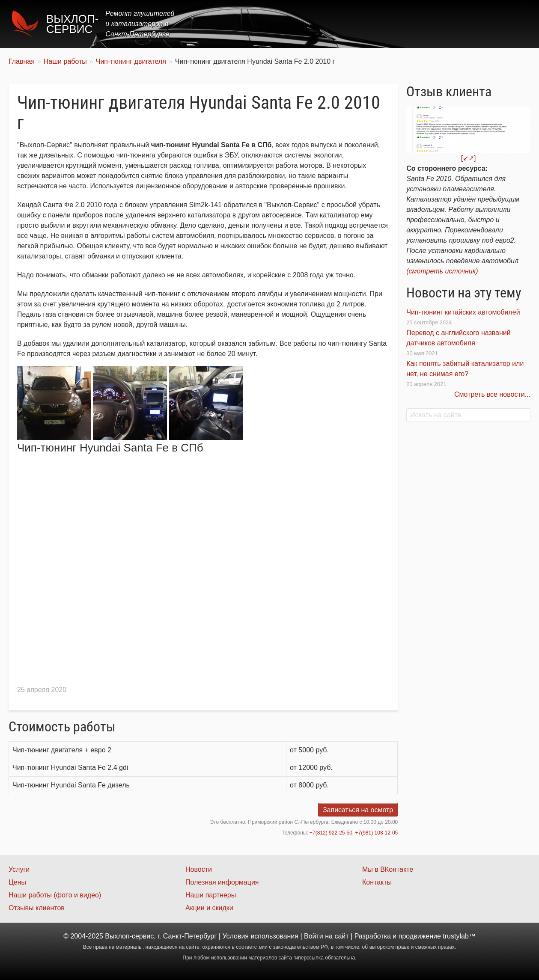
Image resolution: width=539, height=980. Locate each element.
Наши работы (455, 24)
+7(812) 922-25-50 (331, 833)
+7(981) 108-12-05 (377, 833)
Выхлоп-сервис (72, 24)
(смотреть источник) (442, 271)
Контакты (508, 24)
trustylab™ (459, 936)
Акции (407, 24)
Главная (300, 24)
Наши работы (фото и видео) (55, 895)
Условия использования (260, 936)
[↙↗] (469, 158)
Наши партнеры (211, 895)
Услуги (339, 24)
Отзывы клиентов (37, 908)
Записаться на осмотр (358, 810)
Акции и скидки (209, 908)
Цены (374, 24)
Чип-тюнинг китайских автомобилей (463, 312)
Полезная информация (222, 882)
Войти (314, 936)
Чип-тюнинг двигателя (131, 61)
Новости (199, 869)
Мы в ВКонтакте (388, 869)
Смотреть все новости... (492, 394)
